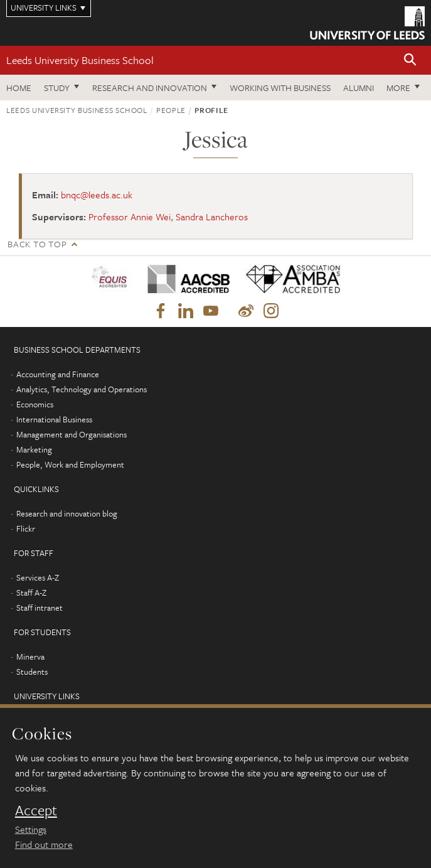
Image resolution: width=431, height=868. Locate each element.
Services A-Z (38, 577)
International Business (54, 419)
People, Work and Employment (70, 464)
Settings (31, 829)
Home (19, 88)
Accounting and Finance (58, 374)
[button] (410, 61)
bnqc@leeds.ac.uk (97, 195)
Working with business (280, 88)
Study (57, 88)
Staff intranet (40, 608)
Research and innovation (150, 88)
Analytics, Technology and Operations (82, 389)
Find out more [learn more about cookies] (44, 844)
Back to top (37, 244)
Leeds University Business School (80, 60)
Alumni (359, 88)
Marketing (34, 449)
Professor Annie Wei (130, 217)
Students (32, 672)
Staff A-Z (31, 592)
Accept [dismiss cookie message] (36, 810)
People (171, 110)
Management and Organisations (72, 434)
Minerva (30, 656)
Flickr (26, 528)
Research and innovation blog (67, 513)
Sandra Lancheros (212, 217)
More (398, 88)
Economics (35, 404)
